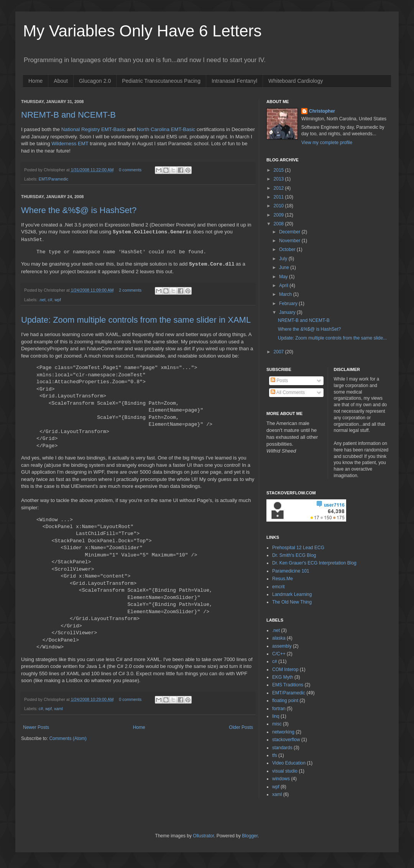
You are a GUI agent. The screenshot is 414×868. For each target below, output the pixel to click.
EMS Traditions (288, 685)
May (284, 277)
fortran (279, 709)
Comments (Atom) (68, 738)
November (290, 241)
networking (283, 732)
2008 (279, 224)
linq (276, 716)
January (288, 312)
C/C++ (279, 654)
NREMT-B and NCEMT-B (68, 115)
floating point (285, 701)
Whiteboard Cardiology (296, 81)
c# (50, 300)
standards (282, 748)
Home (35, 81)
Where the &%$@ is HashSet (79, 210)
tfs (275, 755)
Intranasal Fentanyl (234, 81)
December (290, 232)
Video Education (289, 763)
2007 (279, 352)
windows (281, 779)
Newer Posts (36, 727)
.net (42, 300)
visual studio (285, 771)
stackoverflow (286, 740)
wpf (58, 300)
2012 (279, 188)
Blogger (250, 836)
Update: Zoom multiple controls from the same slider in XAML (136, 320)
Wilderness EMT (70, 144)
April (284, 286)
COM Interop (285, 669)
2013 (279, 179)
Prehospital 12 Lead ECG (298, 548)
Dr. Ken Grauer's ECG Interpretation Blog (314, 563)
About (61, 81)
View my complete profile (327, 143)
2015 (279, 170)
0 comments (130, 170)
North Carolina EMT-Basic (166, 129)
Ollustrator (203, 836)
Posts (279, 381)
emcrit (278, 587)
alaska (279, 638)
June (285, 267)
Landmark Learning (292, 594)
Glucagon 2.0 (95, 81)
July (284, 259)
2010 (279, 206)
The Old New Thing (292, 602)
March (286, 294)
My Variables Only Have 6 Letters (142, 31)
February (289, 304)
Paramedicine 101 (291, 571)
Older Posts (241, 727)
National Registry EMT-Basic (94, 129)
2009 (279, 215)
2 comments (130, 290)
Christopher (322, 111)
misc (277, 724)
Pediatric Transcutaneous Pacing (161, 81)
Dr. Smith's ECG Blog (294, 555)
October (288, 249)
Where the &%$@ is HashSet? (309, 329)
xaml (58, 709)
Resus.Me (283, 579)
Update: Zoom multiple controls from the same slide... (332, 338)
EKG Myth (283, 677)
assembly (282, 646)
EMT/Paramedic (53, 179)
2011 (279, 197)
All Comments (288, 392)
